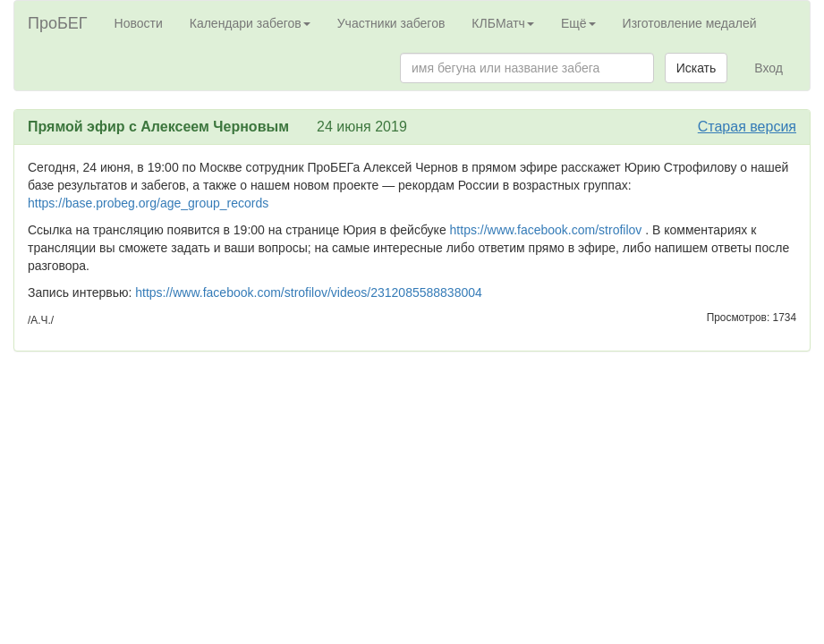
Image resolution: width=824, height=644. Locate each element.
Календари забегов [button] (250, 23)
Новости (139, 23)
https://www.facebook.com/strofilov (546, 230)
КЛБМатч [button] (503, 23)
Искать (697, 68)
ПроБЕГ (58, 23)
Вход (769, 68)
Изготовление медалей (690, 23)
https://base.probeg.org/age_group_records (148, 203)
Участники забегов (391, 23)
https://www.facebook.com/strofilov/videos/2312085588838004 (309, 292)
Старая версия (747, 127)
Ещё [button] (578, 23)
